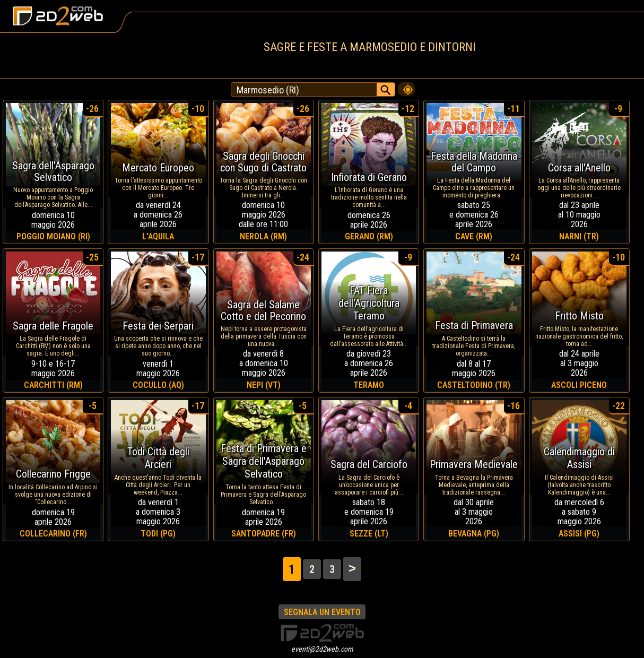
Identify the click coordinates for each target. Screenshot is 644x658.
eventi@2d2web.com (322, 649)
